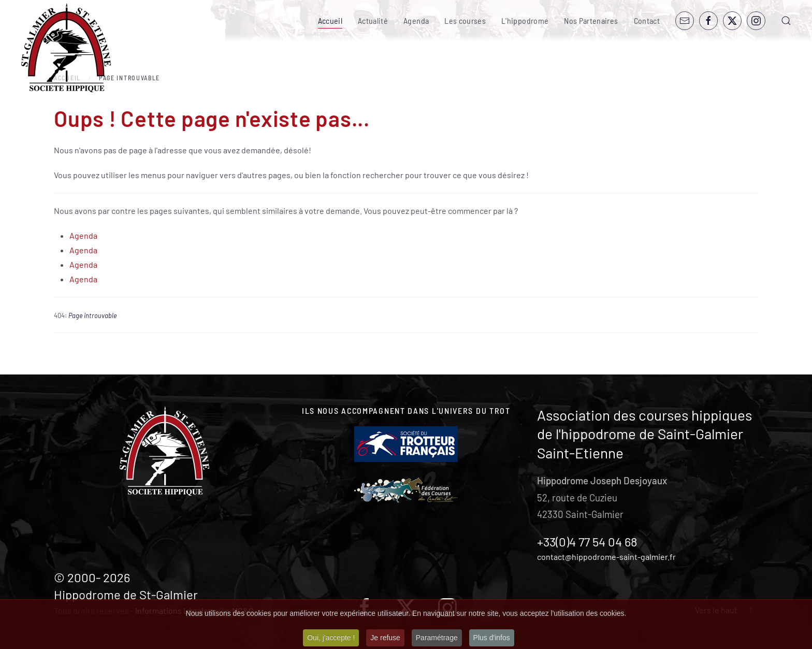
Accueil (330, 20)
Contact (647, 20)
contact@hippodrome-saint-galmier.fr (606, 557)
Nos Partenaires (591, 20)
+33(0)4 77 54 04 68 (587, 542)
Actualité (373, 20)
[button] (786, 21)
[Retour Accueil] (66, 48)
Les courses (465, 20)
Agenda (416, 20)
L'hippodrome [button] (525, 20)
